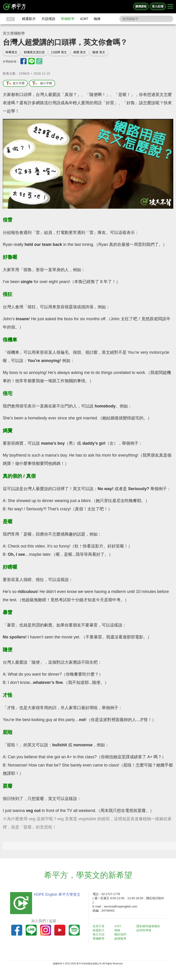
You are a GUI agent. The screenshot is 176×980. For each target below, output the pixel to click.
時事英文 (11, 52)
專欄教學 (68, 19)
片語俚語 (48, 19)
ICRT (84, 19)
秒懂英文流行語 (34, 52)
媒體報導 (121, 939)
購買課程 (141, 6)
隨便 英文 (99, 52)
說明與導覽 (145, 930)
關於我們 (121, 934)
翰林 (97, 19)
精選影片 (29, 19)
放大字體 (15, 83)
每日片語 (99, 934)
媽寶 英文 (80, 52)
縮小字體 (42, 83)
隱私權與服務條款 (149, 926)
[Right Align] (170, 7)
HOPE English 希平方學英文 (56, 894)
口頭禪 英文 (59, 52)
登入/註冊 (158, 6)
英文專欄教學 (14, 33)
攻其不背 (99, 926)
